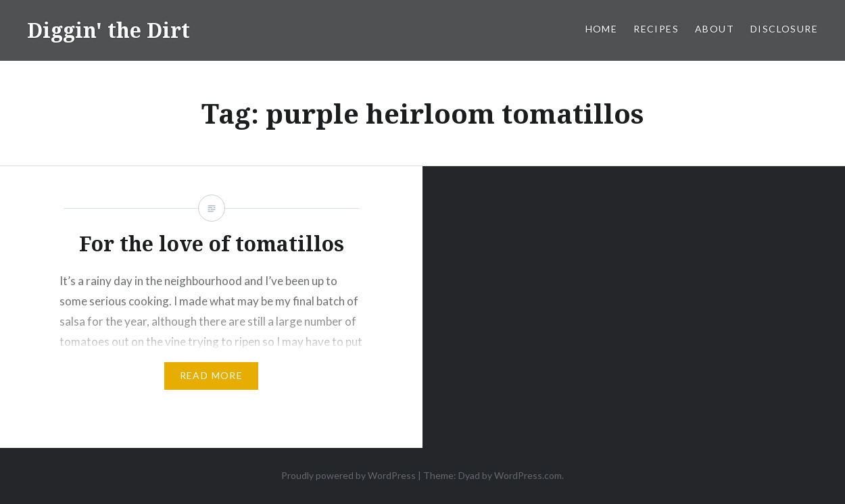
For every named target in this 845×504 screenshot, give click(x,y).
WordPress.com (528, 475)
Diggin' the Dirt (108, 30)
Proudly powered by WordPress (348, 475)
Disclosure (784, 29)
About (715, 29)
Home (602, 29)
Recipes (656, 29)
